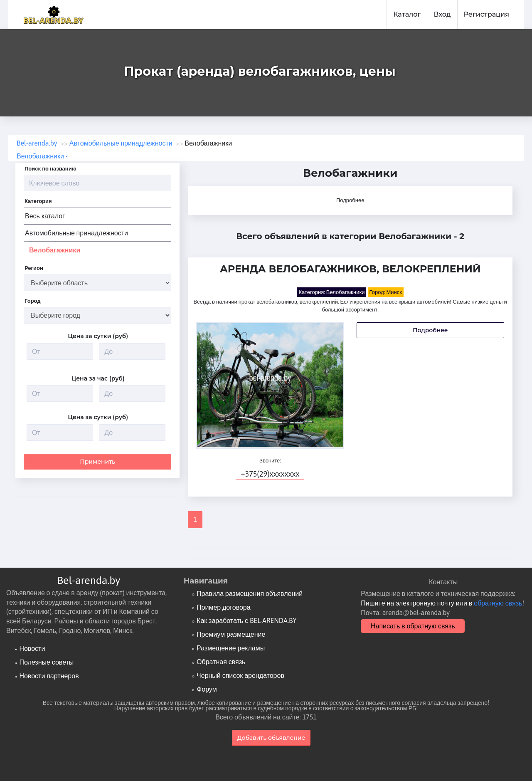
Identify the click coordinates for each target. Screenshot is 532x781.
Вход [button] (442, 14)
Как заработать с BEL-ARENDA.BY (246, 620)
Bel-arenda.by (89, 580)
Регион (34, 268)
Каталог (407, 14)
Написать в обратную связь (413, 626)
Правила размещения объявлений (250, 593)
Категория (38, 201)
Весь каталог (45, 216)
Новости (32, 648)
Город (33, 301)
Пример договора (224, 607)
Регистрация (486, 14)
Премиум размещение (231, 634)
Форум (207, 689)
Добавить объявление (271, 738)
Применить (97, 461)
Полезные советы (46, 662)
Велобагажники (55, 250)
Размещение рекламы (231, 648)
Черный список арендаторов (240, 675)
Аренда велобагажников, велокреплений (350, 269)
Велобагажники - (42, 156)
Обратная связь (221, 662)
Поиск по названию (50, 169)
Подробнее (350, 200)
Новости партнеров (49, 676)
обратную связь (498, 603)
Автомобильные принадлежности (76, 233)
